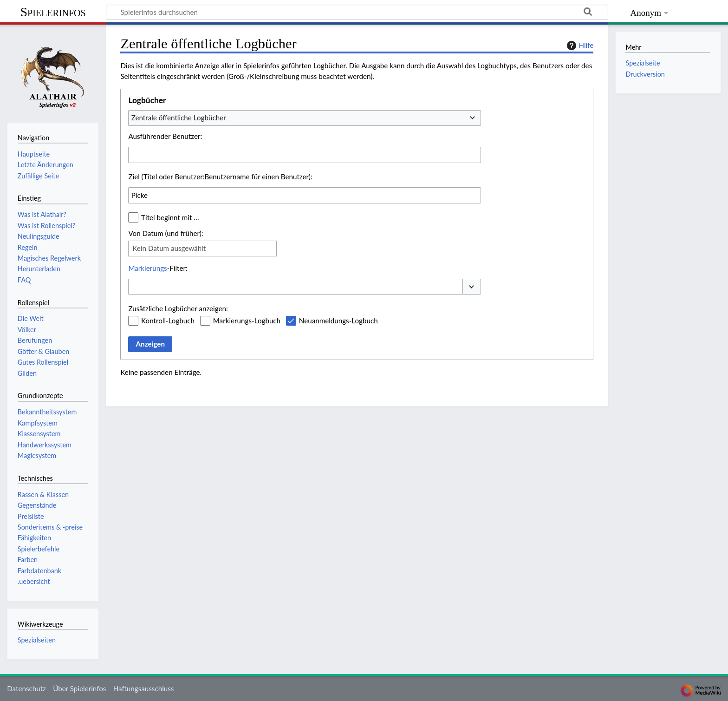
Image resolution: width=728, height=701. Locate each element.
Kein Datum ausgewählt (169, 248)
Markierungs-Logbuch (247, 321)
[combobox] (305, 118)
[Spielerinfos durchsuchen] (357, 12)
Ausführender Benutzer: (165, 136)
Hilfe (579, 46)
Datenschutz (26, 688)
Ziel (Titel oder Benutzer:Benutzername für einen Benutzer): (220, 177)
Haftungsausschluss (144, 688)
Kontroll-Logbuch (168, 321)
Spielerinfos (53, 12)
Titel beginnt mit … (170, 217)
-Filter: (158, 268)
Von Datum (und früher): (166, 233)
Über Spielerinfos (79, 688)
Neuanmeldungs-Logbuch (338, 321)
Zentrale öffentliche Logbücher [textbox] (179, 118)
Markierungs (147, 268)
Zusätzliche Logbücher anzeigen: (178, 308)
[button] (472, 287)
